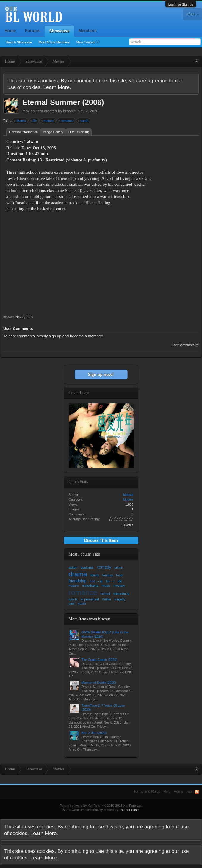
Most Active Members (54, 42)
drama (20, 121)
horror (110, 581)
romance (66, 121)
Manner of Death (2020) (99, 683)
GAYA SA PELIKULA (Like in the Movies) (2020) (105, 634)
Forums (33, 31)
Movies (28, 111)
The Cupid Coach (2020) (99, 660)
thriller (107, 599)
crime (119, 567)
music (106, 586)
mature (48, 121)
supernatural (90, 599)
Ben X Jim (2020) (94, 733)
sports (73, 599)
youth (83, 121)
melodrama (90, 586)
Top (189, 792)
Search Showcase (19, 42)
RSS (197, 792)
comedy (104, 567)
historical (96, 581)
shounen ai (121, 594)
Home (10, 31)
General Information (23, 132)
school (105, 594)
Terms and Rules (147, 792)
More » (192, 14)
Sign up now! (101, 374)
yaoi (72, 603)
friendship (78, 581)
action (73, 567)
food (119, 575)
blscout (69, 111)
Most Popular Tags (84, 554)
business (87, 567)
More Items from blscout (90, 619)
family (95, 575)
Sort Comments (185, 345)
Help (167, 792)
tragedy (120, 599)
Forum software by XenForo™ (101, 806)
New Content (88, 42)
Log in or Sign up (181, 4)
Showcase (59, 31)
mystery (119, 586)
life (34, 121)
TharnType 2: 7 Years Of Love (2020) (103, 707)
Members (88, 31)
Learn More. (57, 87)
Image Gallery (53, 132)
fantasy (108, 575)
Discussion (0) (79, 132)
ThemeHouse (129, 810)
